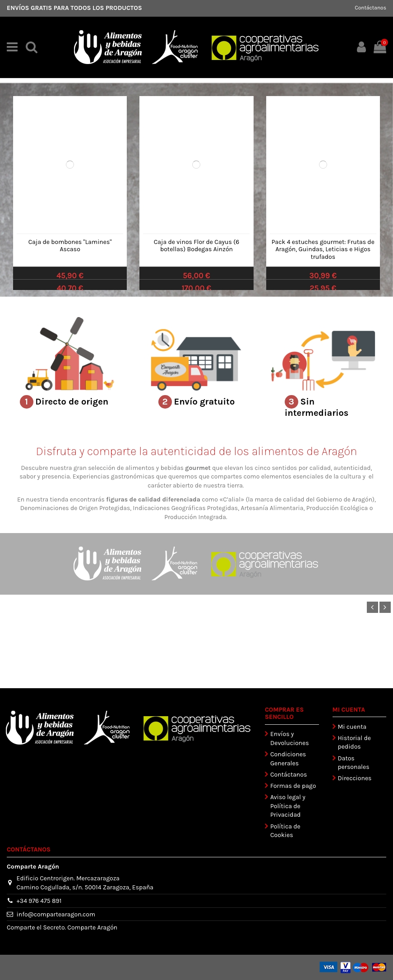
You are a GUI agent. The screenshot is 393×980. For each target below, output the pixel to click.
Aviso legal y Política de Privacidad (288, 806)
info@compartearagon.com (56, 914)
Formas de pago (293, 786)
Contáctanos (370, 8)
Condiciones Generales (288, 759)
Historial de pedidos (354, 743)
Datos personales (354, 763)
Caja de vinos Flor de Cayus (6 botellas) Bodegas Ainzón (197, 246)
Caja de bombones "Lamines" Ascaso (70, 246)
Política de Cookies (285, 831)
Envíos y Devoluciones (290, 738)
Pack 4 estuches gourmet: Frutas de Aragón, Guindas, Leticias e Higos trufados (323, 250)
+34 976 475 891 (39, 901)
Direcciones (355, 778)
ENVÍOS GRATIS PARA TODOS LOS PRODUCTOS (74, 8)
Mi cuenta (352, 727)
